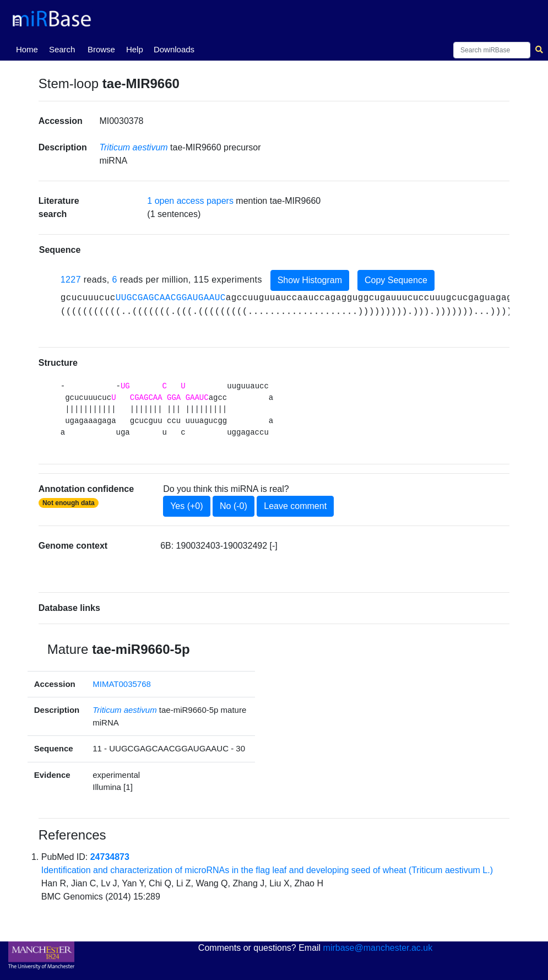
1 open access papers (190, 201)
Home (29, 48)
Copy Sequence (396, 280)
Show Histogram (310, 280)
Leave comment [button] (295, 506)
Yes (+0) (186, 506)
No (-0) (234, 506)
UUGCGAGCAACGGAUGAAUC (171, 298)
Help (135, 49)
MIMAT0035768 (122, 684)
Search (62, 49)
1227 (71, 280)
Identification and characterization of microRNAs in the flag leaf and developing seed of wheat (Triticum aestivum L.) (267, 870)
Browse (101, 49)
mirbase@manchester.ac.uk (378, 948)
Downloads (174, 49)
